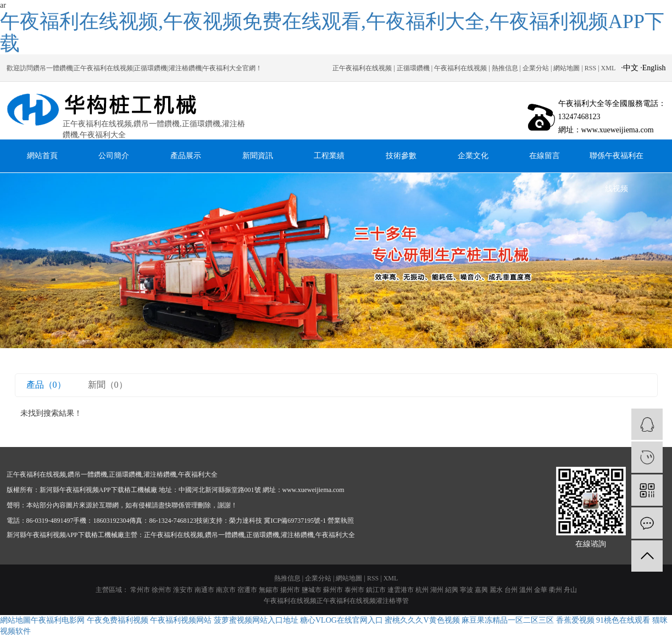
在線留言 (545, 156)
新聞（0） (108, 385)
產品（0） (46, 385)
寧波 (466, 590)
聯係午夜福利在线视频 (617, 162)
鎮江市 (376, 590)
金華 (541, 590)
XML (609, 68)
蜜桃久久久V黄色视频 (422, 620)
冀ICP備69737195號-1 (295, 521)
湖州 (437, 590)
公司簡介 (114, 156)
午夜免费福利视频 (118, 620)
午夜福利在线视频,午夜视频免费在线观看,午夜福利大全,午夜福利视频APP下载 (332, 32)
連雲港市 (401, 590)
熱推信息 (505, 68)
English (654, 68)
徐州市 (162, 590)
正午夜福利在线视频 (362, 68)
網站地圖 (567, 68)
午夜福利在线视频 (460, 68)
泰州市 (354, 590)
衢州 (556, 590)
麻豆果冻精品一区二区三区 (508, 620)
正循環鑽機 (413, 68)
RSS (590, 68)
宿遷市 (247, 590)
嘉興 (481, 590)
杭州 (422, 590)
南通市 (204, 590)
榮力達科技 (246, 521)
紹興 (452, 590)
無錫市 (269, 590)
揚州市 (290, 590)
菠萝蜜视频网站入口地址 (256, 620)
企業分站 (536, 68)
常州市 (140, 590)
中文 (631, 68)
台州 (511, 590)
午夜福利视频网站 (181, 620)
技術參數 (401, 156)
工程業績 (329, 156)
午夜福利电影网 (58, 620)
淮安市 (183, 590)
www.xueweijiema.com (313, 490)
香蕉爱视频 (575, 620)
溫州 (526, 590)
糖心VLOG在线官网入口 (341, 620)
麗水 (496, 590)
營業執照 (341, 521)
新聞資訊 (258, 156)
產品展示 (186, 156)
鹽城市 (312, 590)
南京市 (226, 590)
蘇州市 (333, 590)
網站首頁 (42, 156)
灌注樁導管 (392, 601)
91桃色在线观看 (623, 620)
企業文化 (473, 156)
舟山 (570, 590)
